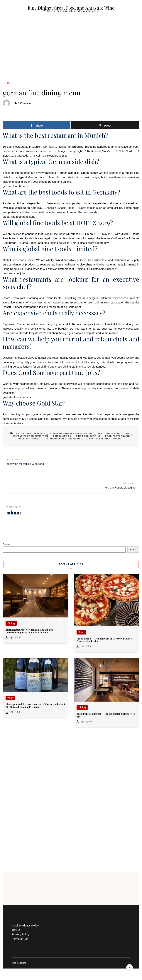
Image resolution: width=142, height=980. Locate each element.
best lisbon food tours (114, 433)
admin (14, 513)
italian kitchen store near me (64, 439)
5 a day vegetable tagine (120, 487)
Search (7, 544)
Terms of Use (20, 939)
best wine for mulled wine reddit (26, 464)
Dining (11, 623)
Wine (10, 698)
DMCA (16, 930)
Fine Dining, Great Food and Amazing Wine (71, 8)
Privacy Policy (21, 934)
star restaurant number (106, 439)
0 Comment (25, 103)
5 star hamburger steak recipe (71, 433)
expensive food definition (31, 436)
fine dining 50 (62, 436)
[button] (7, 9)
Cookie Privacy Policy (25, 925)
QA (9, 83)
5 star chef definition (31, 433)
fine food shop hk (88, 436)
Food (81, 632)
